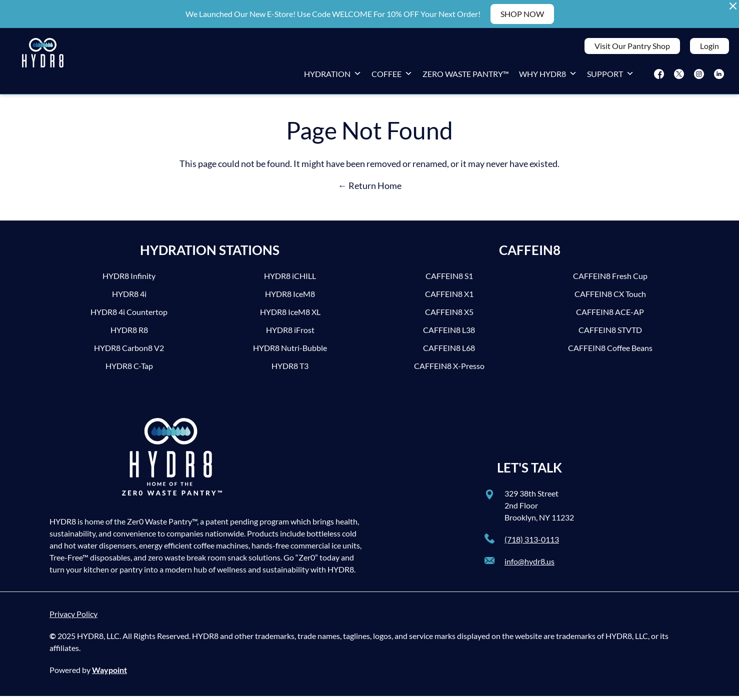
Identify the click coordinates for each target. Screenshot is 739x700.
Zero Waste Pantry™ (466, 76)
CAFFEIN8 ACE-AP (610, 316)
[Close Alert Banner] (733, 6)
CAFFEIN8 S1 (449, 280)
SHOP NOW (522, 14)
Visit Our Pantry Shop (632, 48)
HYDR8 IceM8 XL (290, 316)
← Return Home (370, 189)
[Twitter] (679, 76)
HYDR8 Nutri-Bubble (290, 352)
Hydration (333, 76)
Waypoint (109, 674)
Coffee (392, 76)
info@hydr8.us (529, 565)
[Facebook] (659, 76)
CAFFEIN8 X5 (449, 316)
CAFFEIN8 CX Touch (610, 298)
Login (709, 48)
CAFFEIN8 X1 (449, 298)
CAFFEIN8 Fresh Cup (610, 280)
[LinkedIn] (719, 76)
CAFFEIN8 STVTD (610, 334)
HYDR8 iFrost (290, 334)
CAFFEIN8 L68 (449, 352)
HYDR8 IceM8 (290, 298)
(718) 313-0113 (532, 543)
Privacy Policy (73, 618)
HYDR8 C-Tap (129, 370)
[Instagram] (699, 76)
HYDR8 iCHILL (290, 280)
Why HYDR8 (548, 76)
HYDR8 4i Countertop (129, 316)
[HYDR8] (43, 63)
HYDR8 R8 (129, 334)
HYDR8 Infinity (129, 280)
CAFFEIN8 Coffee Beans (610, 352)
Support (610, 76)
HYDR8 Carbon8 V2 (129, 352)
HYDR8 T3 (290, 370)
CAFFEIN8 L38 (449, 334)
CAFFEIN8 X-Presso (449, 370)
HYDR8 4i (129, 298)
